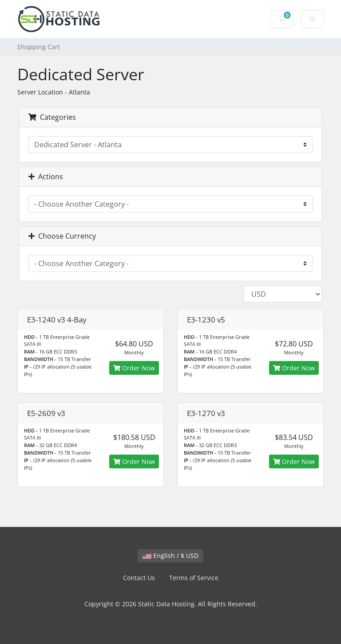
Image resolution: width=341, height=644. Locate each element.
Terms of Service (194, 578)
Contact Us (139, 578)
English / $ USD (170, 556)
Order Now (134, 368)
